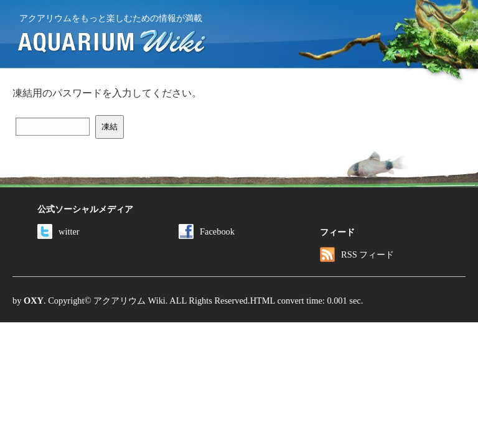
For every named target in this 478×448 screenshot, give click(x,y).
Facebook (207, 231)
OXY (34, 301)
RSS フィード (357, 254)
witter (59, 231)
